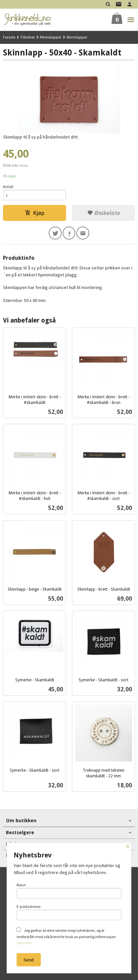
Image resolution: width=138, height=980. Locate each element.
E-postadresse (69, 912)
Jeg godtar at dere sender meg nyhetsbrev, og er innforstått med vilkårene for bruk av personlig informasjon (66, 936)
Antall (8, 187)
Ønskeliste (104, 213)
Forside (9, 37)
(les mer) (24, 943)
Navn (69, 891)
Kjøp (35, 213)
